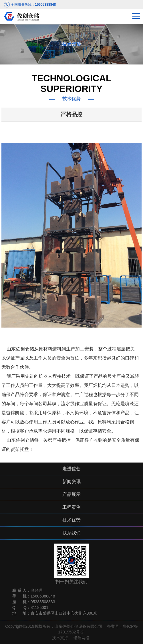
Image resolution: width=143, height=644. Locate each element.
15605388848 (45, 5)
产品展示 (71, 494)
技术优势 (71, 520)
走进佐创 (71, 469)
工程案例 (71, 507)
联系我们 (71, 533)
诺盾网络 (82, 638)
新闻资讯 (71, 482)
